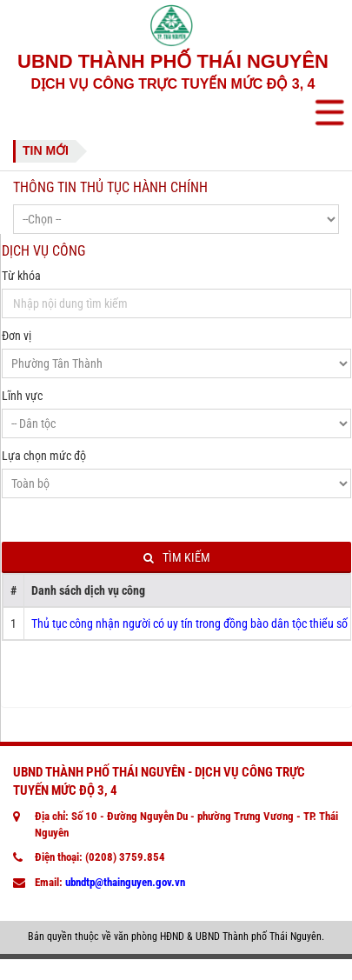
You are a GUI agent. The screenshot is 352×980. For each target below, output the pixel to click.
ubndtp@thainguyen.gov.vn (125, 882)
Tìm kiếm (177, 558)
